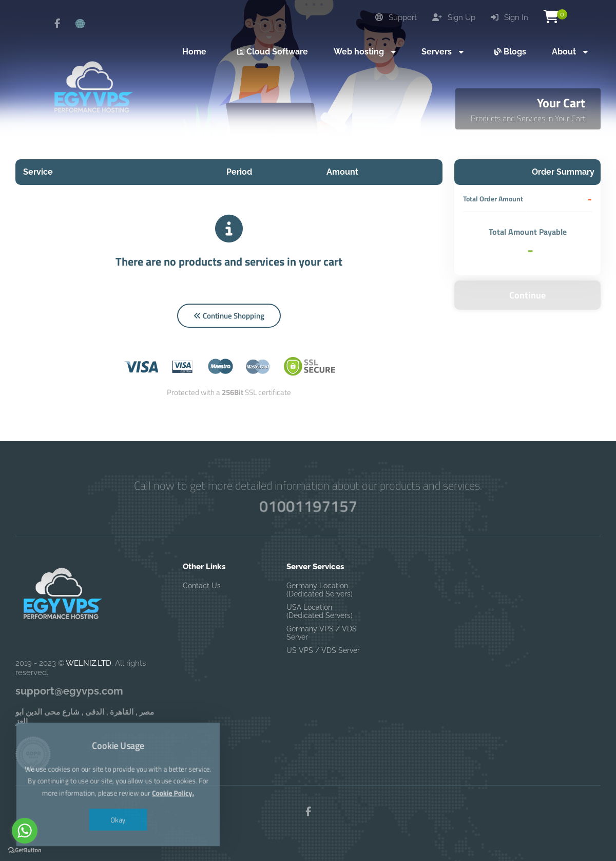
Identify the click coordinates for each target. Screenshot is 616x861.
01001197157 (308, 506)
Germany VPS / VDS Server (322, 633)
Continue (527, 295)
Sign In (509, 17)
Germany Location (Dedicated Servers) (320, 590)
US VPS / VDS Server (323, 650)
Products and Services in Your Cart (528, 118)
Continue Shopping (229, 316)
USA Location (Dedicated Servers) (320, 611)
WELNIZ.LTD (89, 663)
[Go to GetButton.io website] (25, 850)
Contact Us (202, 586)
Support (396, 17)
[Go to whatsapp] (25, 831)
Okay (118, 808)
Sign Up (454, 17)
